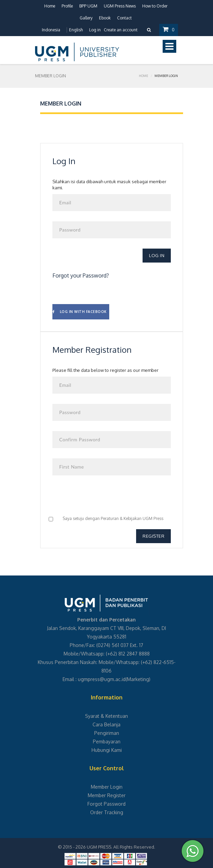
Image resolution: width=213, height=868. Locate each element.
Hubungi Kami (107, 750)
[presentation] (104, 499)
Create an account (121, 30)
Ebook (105, 18)
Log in (95, 30)
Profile (67, 6)
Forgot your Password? (81, 275)
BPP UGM (88, 6)
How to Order (155, 6)
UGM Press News (120, 6)
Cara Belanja (106, 724)
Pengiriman (107, 733)
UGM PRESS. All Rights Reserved (120, 847)
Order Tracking (107, 812)
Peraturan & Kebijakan (121, 518)
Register (153, 536)
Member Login (107, 787)
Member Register (107, 795)
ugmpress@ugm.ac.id (102, 679)
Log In (157, 255)
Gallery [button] (86, 18)
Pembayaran (107, 741)
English (76, 30)
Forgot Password (106, 804)
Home (50, 6)
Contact (124, 18)
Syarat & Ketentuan (106, 716)
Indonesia (51, 30)
